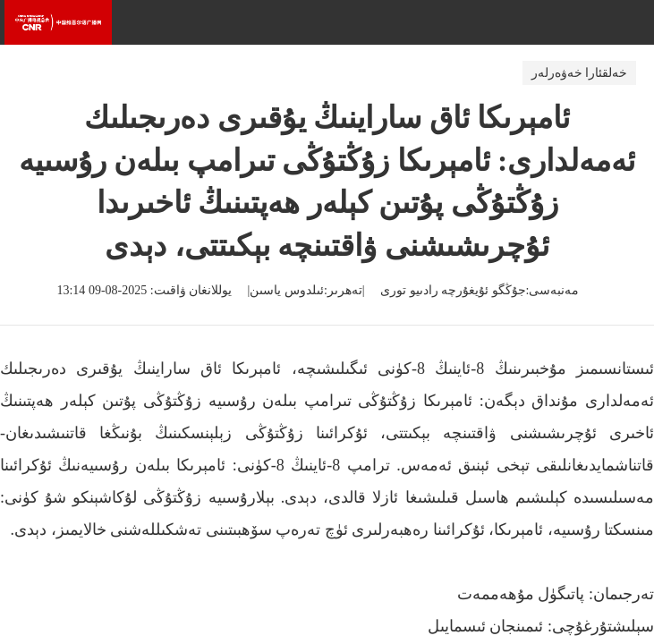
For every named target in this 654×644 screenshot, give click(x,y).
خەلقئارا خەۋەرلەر (580, 73)
